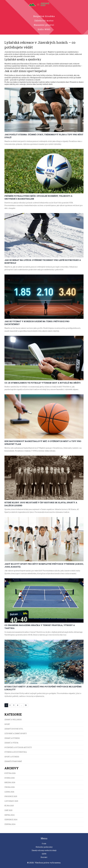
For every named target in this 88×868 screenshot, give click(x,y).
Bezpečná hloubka (44, 16)
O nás (44, 844)
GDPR (44, 854)
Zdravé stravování (13, 761)
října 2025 (9, 806)
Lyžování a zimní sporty (16, 733)
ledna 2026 (9, 792)
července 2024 (11, 820)
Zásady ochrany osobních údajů (44, 850)
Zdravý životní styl (14, 729)
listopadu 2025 (11, 801)
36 (26, 705)
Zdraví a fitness (12, 738)
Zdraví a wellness (13, 720)
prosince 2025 (11, 796)
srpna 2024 (9, 815)
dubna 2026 (10, 778)
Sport (7, 724)
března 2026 (10, 782)
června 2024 (10, 824)
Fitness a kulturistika (16, 752)
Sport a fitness (12, 757)
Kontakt (44, 857)
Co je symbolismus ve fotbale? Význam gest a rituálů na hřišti (43, 383)
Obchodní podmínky (44, 847)
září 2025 (8, 810)
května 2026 (10, 773)
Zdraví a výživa (11, 743)
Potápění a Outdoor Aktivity (18, 747)
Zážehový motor (44, 20)
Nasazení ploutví (44, 25)
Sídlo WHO (44, 29)
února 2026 (10, 787)
